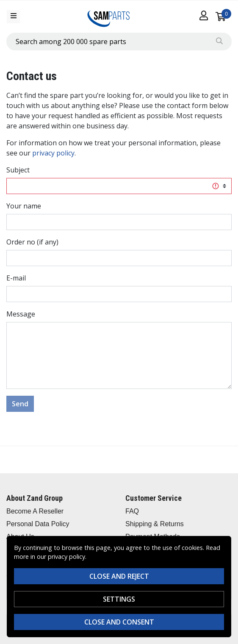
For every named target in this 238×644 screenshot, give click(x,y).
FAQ (132, 511)
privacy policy (53, 153)
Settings (119, 599)
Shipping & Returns (155, 524)
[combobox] (119, 42)
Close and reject (119, 576)
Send (20, 404)
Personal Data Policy (38, 524)
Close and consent (119, 622)
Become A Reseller (35, 511)
